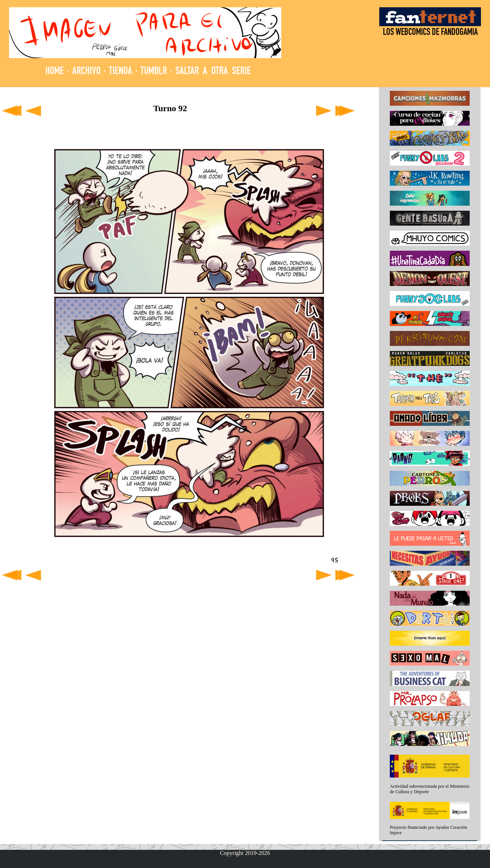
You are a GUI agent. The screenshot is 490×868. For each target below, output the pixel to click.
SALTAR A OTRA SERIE (213, 72)
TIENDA (121, 72)
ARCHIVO (86, 72)
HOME (55, 72)
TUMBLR (154, 72)
